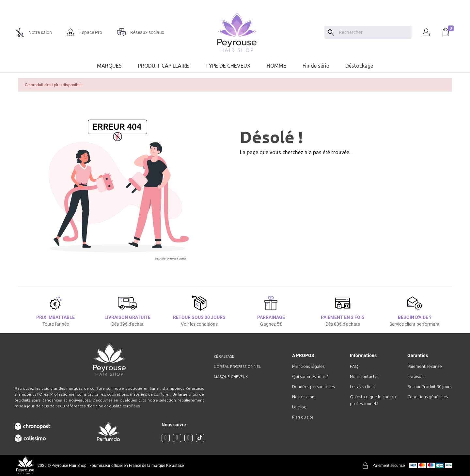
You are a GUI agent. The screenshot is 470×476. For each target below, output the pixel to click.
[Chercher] (374, 32)
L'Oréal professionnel (237, 366)
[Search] (331, 32)
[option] (235, 3)
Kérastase (224, 356)
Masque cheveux (231, 377)
